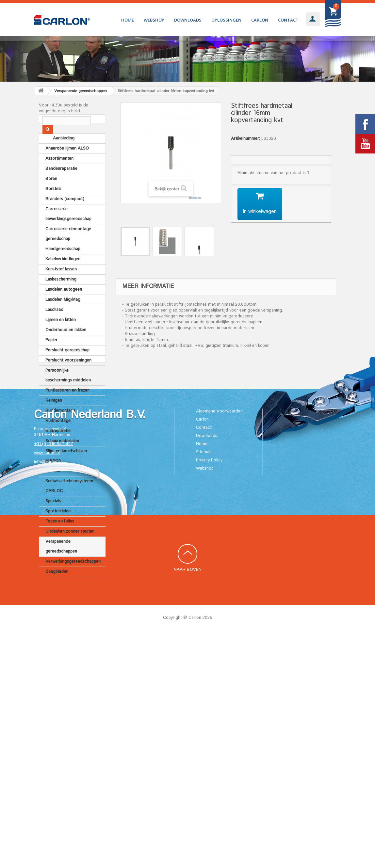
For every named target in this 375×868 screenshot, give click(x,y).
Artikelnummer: (245, 139)
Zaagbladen (57, 588)
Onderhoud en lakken (66, 346)
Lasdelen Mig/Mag (63, 316)
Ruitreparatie (58, 447)
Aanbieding (56, 154)
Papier (51, 356)
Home (128, 20)
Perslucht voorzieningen (68, 376)
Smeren (53, 487)
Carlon (260, 20)
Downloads (188, 20)
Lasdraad (54, 326)
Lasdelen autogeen (64, 305)
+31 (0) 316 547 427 (54, 678)
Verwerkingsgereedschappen (73, 578)
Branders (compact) (65, 215)
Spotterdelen (58, 527)
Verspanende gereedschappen (61, 563)
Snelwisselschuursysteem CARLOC (69, 502)
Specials (53, 517)
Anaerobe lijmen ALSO (67, 164)
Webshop (154, 20)
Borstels (53, 205)
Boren (51, 195)
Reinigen (54, 417)
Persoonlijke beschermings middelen (68, 391)
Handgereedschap (63, 265)
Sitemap (204, 686)
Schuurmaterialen (62, 457)
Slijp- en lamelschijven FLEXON (66, 472)
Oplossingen (226, 20)
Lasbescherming (61, 295)
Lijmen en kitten (61, 336)
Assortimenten (59, 175)
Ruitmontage (58, 437)
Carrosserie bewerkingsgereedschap (68, 230)
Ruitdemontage (60, 427)
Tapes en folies (60, 537)
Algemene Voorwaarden (219, 645)
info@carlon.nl (48, 696)
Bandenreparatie (61, 185)
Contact (288, 20)
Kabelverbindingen (63, 275)
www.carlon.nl (47, 687)
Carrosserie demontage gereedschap (68, 250)
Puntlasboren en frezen (67, 406)
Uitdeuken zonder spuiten (70, 547)
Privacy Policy (209, 694)
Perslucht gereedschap (67, 366)
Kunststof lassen (61, 285)
